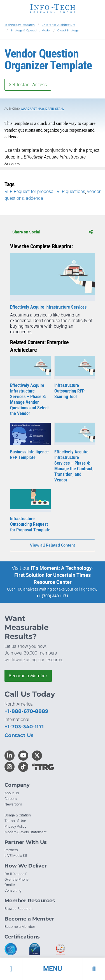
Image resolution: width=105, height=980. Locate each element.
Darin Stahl (55, 109)
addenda (34, 198)
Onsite (10, 885)
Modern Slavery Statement (25, 832)
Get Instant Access (28, 85)
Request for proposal (34, 191)
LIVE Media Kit (16, 856)
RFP (8, 191)
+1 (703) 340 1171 (53, 596)
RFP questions (71, 191)
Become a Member (28, 676)
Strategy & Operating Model (31, 30)
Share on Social (53, 232)
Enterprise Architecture (59, 25)
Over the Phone (17, 879)
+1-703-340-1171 (24, 727)
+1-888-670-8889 (26, 711)
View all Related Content (53, 545)
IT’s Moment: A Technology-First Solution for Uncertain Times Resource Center (54, 575)
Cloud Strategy (68, 30)
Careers (11, 799)
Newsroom (13, 804)
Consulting (13, 890)
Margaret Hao (33, 109)
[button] (53, 969)
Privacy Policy (15, 826)
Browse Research (18, 909)
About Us (12, 793)
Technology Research (20, 25)
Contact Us (19, 735)
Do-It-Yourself (15, 874)
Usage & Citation (18, 815)
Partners (11, 850)
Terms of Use (15, 821)
